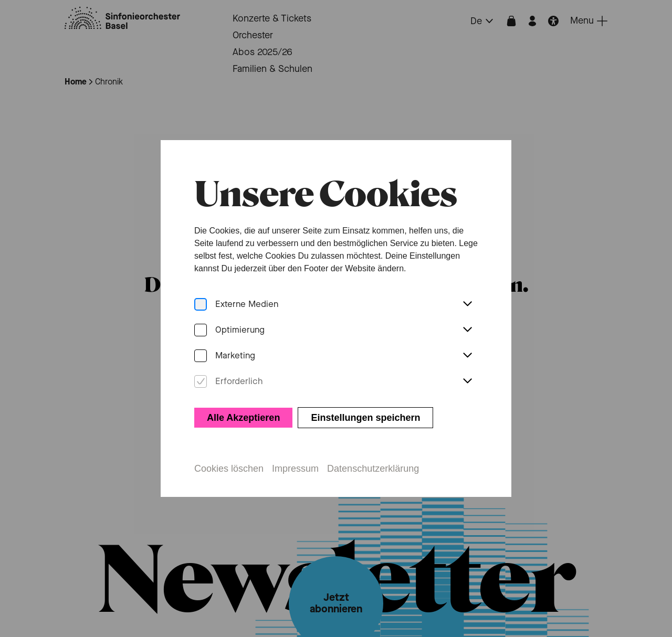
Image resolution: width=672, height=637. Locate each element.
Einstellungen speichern (366, 412)
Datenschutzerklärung (373, 463)
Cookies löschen (228, 463)
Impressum (295, 463)
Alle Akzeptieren (243, 412)
